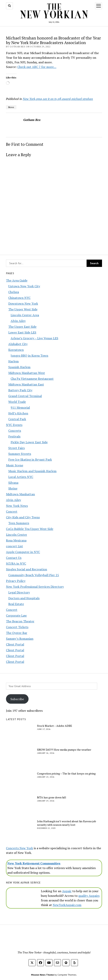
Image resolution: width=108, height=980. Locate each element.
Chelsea (14, 292)
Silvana (13, 483)
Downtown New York (23, 303)
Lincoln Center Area (25, 315)
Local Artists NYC (21, 477)
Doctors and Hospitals (24, 598)
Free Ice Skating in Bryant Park (30, 459)
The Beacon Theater (20, 621)
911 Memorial (20, 407)
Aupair (67, 891)
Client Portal (15, 644)
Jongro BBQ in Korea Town (29, 355)
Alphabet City (18, 344)
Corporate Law (16, 615)
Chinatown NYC (19, 298)
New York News (17, 506)
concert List (14, 546)
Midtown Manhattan (20, 494)
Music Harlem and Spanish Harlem (32, 471)
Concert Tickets (17, 627)
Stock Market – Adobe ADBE (55, 726)
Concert (12, 511)
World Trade (17, 402)
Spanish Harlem (19, 367)
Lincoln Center (16, 535)
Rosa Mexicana (16, 540)
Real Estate (16, 604)
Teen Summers (19, 523)
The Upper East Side (22, 327)
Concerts (15, 431)
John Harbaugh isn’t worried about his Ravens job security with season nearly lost (67, 823)
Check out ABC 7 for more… (37, 67)
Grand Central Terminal (25, 396)
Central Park (17, 419)
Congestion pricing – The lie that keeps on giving (66, 774)
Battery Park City (20, 390)
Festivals (14, 436)
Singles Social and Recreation (27, 569)
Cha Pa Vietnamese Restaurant (32, 379)
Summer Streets (20, 454)
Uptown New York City (24, 286)
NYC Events (14, 425)
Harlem (13, 361)
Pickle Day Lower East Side (29, 442)
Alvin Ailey (18, 321)
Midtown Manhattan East (26, 384)
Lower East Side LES (22, 332)
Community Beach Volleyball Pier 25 (34, 575)
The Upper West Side (23, 309)
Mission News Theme (42, 975)
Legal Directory (19, 592)
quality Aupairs (89, 896)
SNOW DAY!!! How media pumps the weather (64, 750)
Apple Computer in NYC (23, 552)
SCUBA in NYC (16, 563)
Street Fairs (16, 448)
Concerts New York (19, 848)
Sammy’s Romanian (20, 639)
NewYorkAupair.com (67, 905)
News (11, 107)
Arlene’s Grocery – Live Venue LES (34, 338)
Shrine (13, 488)
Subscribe (17, 699)
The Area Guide (17, 280)
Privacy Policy (16, 581)
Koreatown (16, 350)
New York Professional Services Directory (35, 587)
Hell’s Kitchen (18, 413)
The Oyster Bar (17, 633)
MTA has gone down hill (52, 797)
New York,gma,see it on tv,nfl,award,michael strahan (58, 99)
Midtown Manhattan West (27, 373)
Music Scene (15, 465)
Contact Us (14, 558)
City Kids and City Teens (23, 517)
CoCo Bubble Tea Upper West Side (30, 529)
